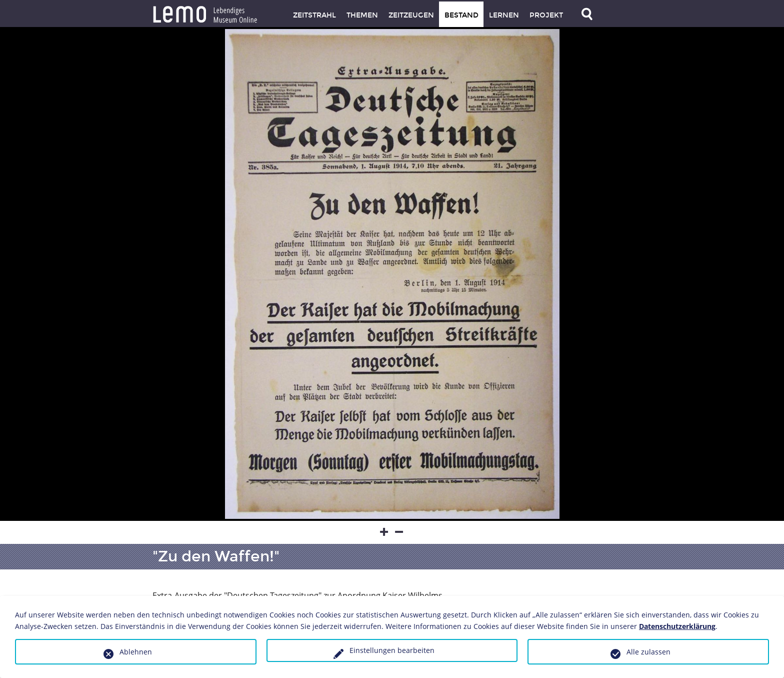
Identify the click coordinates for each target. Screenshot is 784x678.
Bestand (461, 15)
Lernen (504, 15)
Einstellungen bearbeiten (392, 650)
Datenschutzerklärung (677, 626)
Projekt (546, 15)
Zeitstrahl (314, 15)
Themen (362, 15)
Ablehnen (136, 652)
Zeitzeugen (411, 15)
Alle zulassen (648, 652)
